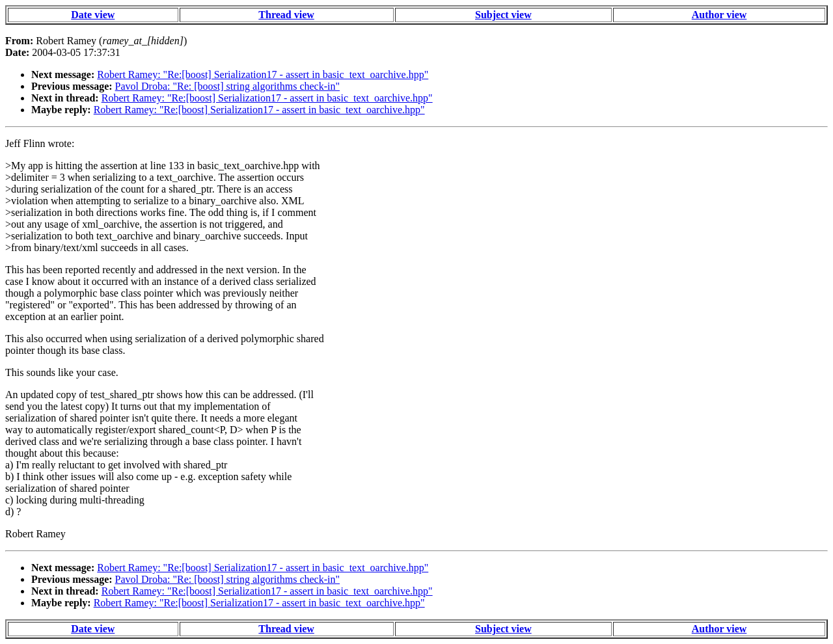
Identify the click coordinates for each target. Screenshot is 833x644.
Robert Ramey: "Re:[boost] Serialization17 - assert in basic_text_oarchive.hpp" (263, 74)
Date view (93, 15)
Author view (719, 15)
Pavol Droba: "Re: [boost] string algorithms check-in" (227, 86)
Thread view (286, 15)
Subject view (503, 15)
